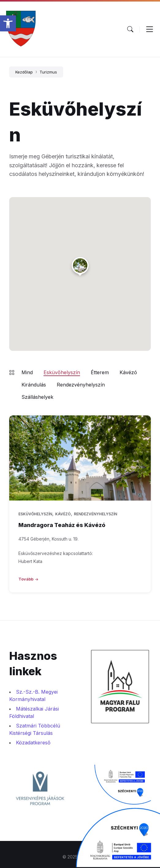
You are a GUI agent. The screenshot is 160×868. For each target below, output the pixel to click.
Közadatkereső (33, 743)
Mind (27, 372)
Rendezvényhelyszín (81, 385)
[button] (8, 23)
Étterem (100, 372)
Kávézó (128, 372)
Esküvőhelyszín (62, 372)
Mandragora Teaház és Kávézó (62, 525)
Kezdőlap (24, 72)
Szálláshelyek (37, 397)
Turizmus (48, 72)
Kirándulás (34, 385)
